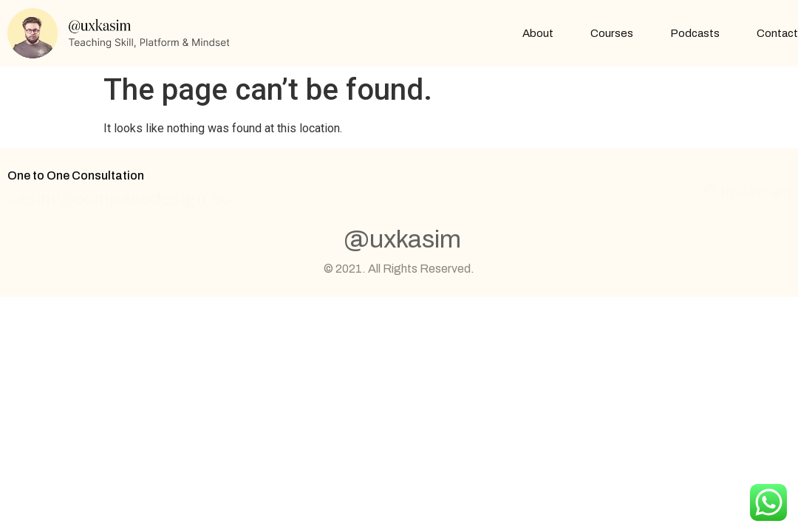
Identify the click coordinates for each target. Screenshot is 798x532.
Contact (777, 33)
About (538, 33)
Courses (612, 33)
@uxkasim (402, 239)
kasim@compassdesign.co (119, 199)
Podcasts (695, 33)
